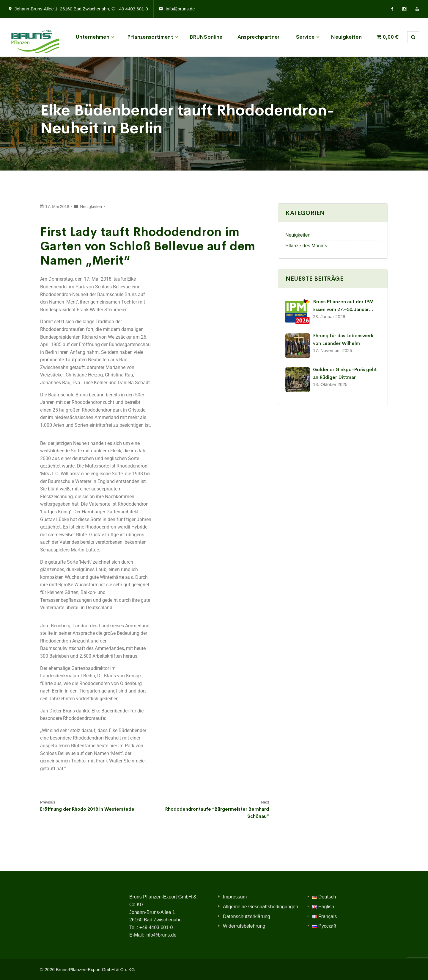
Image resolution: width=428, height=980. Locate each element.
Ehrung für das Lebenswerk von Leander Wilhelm (343, 339)
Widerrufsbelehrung (244, 926)
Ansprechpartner (259, 37)
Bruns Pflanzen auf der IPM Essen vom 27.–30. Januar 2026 (343, 306)
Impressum (235, 897)
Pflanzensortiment (150, 37)
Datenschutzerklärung (247, 916)
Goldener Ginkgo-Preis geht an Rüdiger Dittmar (345, 373)
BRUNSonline (206, 37)
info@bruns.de (180, 9)
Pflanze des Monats (306, 246)
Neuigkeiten (346, 37)
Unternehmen (93, 37)
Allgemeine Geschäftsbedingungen (261, 907)
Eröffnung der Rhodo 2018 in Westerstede (87, 809)
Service (305, 37)
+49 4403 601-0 (156, 927)
